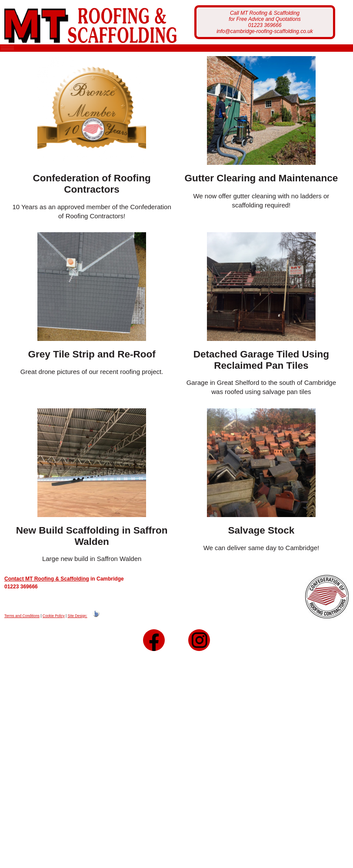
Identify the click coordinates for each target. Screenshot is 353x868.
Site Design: (77, 624)
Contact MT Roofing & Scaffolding (47, 587)
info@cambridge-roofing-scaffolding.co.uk (265, 31)
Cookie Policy (54, 624)
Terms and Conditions (22, 624)
